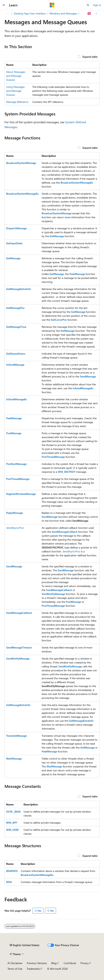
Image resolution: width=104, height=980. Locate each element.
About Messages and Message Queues (16, 76)
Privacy (85, 963)
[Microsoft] (52, 5)
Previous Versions (37, 963)
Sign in (97, 5)
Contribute (70, 963)
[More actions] (96, 13)
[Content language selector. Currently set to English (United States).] (25, 945)
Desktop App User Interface (30, 13)
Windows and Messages (63, 13)
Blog (54, 963)
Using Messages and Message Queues (15, 91)
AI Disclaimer (15, 963)
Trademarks (33, 969)
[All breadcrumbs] (8, 13)
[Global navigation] (4, 5)
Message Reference (17, 102)
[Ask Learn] (89, 13)
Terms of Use (15, 969)
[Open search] (88, 5)
